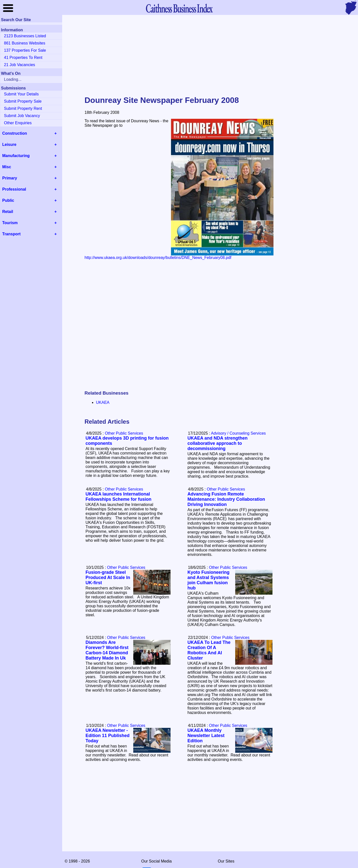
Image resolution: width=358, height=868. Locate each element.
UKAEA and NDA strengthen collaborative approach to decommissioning (218, 443)
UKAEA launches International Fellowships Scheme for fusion (118, 497)
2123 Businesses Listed (25, 36)
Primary (10, 178)
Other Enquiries (18, 123)
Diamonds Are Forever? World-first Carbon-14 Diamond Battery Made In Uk (107, 650)
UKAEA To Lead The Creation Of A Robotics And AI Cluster (209, 650)
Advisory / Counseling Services (239, 433)
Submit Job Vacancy (22, 116)
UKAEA (103, 402)
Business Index (179, 8)
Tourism (10, 223)
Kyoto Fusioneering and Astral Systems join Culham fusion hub (208, 580)
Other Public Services (124, 433)
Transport (11, 234)
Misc (7, 167)
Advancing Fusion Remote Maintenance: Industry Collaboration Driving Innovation (226, 499)
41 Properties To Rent (23, 58)
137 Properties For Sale (25, 50)
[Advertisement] (179, 56)
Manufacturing (16, 156)
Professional (14, 189)
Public (8, 200)
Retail (8, 212)
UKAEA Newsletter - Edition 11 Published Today (108, 736)
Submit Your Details (21, 94)
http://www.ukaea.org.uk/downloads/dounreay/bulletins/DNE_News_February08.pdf (158, 258)
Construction (15, 133)
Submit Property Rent (23, 108)
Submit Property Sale (23, 101)
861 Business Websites (25, 43)
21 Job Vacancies (20, 65)
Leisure (9, 145)
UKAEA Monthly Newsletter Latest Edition (206, 736)
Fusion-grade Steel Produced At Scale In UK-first (108, 578)
